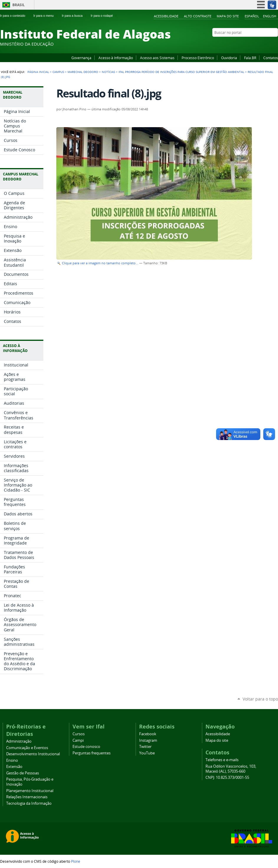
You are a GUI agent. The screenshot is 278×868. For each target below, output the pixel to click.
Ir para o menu (46, 16)
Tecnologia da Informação (29, 803)
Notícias (108, 72)
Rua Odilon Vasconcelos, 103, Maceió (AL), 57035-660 (231, 769)
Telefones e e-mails (222, 760)
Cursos (79, 734)
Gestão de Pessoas (23, 773)
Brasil (19, 5)
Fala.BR (250, 58)
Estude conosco (86, 747)
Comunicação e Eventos (27, 748)
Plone (76, 861)
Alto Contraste (198, 16)
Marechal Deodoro (83, 72)
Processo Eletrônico (198, 58)
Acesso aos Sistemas (157, 58)
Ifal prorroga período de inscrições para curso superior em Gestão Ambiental (181, 72)
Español (252, 16)
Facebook (246, 44)
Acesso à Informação (116, 58)
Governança (81, 58)
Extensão (14, 767)
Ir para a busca (75, 16)
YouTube (253, 44)
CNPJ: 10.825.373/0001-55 (227, 777)
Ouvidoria (229, 58)
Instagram (260, 44)
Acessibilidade (166, 16)
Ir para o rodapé (104, 16)
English (270, 16)
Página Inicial (38, 72)
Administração (19, 741)
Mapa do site (228, 16)
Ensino (12, 760)
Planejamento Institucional (30, 791)
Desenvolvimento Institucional (33, 754)
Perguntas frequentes (92, 753)
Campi (78, 740)
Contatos (271, 58)
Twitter (268, 44)
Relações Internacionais (27, 797)
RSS (275, 44)
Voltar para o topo (260, 699)
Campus (58, 72)
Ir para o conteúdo (15, 16)
